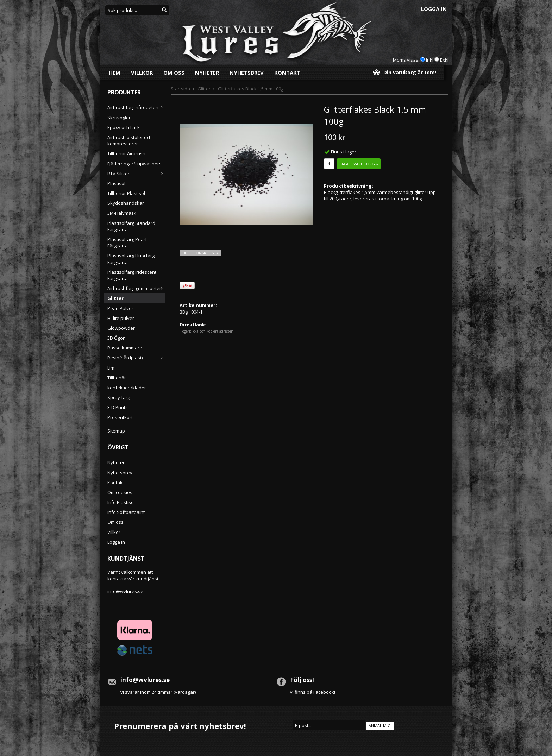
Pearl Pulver (120, 308)
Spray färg (119, 397)
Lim (111, 368)
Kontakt (287, 73)
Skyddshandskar (126, 203)
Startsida (180, 89)
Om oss (174, 73)
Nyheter (207, 73)
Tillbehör (117, 378)
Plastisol (116, 183)
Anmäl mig (380, 726)
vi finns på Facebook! (313, 692)
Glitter (115, 298)
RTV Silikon (136, 174)
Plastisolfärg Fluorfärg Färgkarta (131, 259)
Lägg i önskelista (200, 253)
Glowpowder (121, 328)
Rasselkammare (125, 348)
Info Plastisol (121, 502)
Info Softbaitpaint (126, 512)
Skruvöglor (119, 118)
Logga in (434, 9)
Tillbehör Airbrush (126, 153)
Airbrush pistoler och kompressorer (130, 140)
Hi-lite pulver (121, 318)
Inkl (430, 60)
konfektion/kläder (127, 388)
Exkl (444, 60)
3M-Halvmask (122, 213)
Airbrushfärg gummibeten (136, 288)
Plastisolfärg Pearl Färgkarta (127, 242)
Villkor (142, 73)
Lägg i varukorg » (359, 164)
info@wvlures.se (125, 591)
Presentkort (120, 417)
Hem (115, 73)
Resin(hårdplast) (136, 358)
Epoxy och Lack (124, 127)
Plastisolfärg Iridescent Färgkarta (132, 275)
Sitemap (116, 431)
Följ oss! (302, 680)
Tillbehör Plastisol (126, 193)
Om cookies (120, 492)
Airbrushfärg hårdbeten (136, 107)
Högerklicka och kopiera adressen (206, 331)
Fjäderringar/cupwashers (134, 164)
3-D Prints (118, 407)
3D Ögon (117, 338)
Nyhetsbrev (247, 73)
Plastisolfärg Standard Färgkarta (131, 226)
